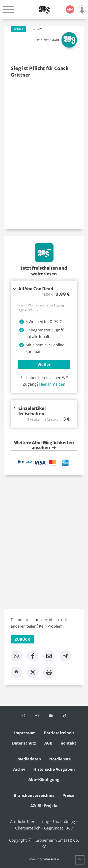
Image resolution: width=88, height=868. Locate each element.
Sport (18, 29)
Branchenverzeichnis (34, 795)
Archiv (19, 769)
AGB (48, 743)
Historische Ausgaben (54, 769)
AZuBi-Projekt (44, 806)
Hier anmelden (52, 384)
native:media (51, 859)
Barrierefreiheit (59, 733)
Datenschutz (24, 743)
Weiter (44, 365)
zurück (22, 639)
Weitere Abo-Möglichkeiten (44, 445)
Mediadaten (29, 759)
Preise (68, 795)
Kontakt (68, 743)
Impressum (25, 733)
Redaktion (51, 40)
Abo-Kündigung (44, 780)
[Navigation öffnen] (8, 9)
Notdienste (60, 759)
